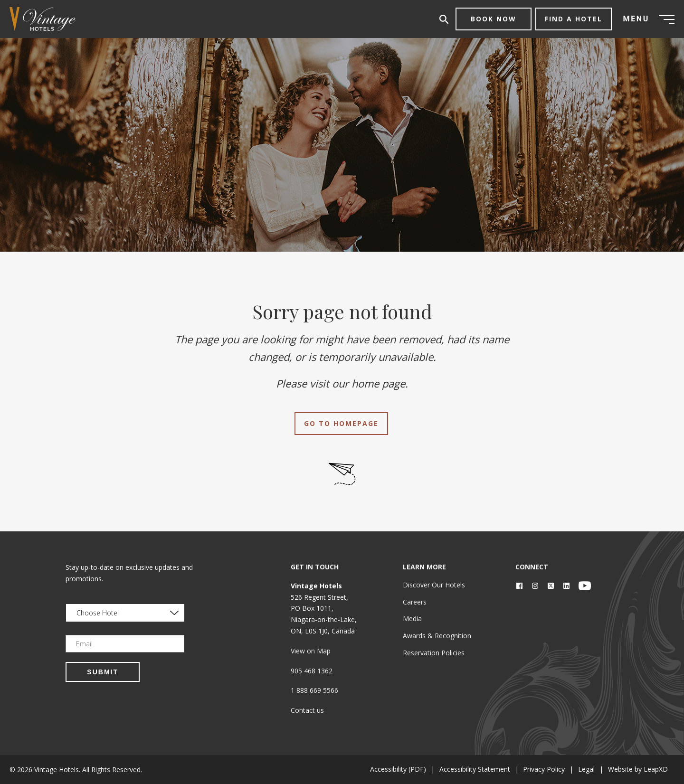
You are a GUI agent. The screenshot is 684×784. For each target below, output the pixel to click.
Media (412, 619)
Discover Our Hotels (434, 585)
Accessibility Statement (468, 769)
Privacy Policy (539, 769)
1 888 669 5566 (314, 690)
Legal (584, 769)
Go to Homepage (341, 423)
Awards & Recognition (437, 636)
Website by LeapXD (637, 769)
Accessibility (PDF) (389, 769)
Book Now (494, 19)
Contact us (307, 710)
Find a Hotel (574, 19)
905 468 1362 (312, 671)
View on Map (311, 651)
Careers (415, 602)
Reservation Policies (434, 653)
